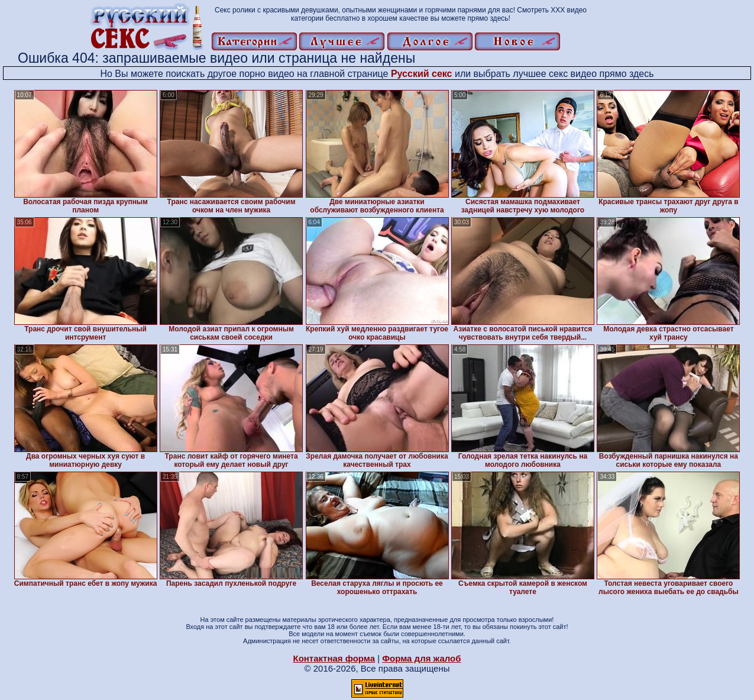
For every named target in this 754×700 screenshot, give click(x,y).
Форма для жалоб (421, 658)
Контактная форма (334, 658)
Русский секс (422, 74)
